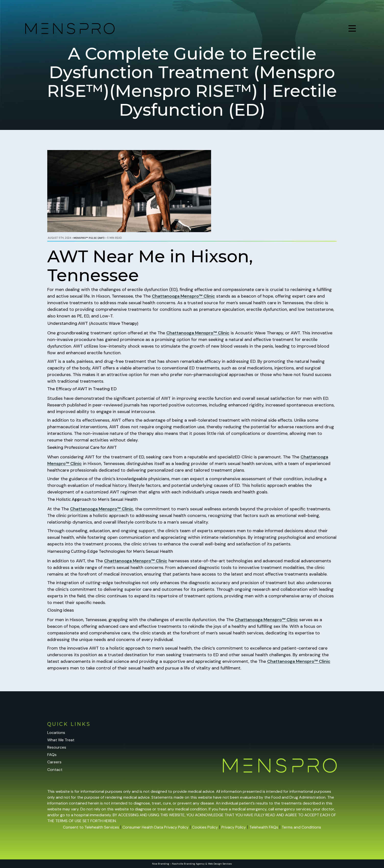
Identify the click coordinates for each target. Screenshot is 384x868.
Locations (56, 733)
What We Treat (61, 740)
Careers (54, 762)
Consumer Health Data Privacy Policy (156, 827)
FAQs (52, 755)
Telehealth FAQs (264, 827)
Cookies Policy (205, 827)
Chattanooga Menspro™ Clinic (183, 296)
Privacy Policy (234, 827)
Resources (57, 747)
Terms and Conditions (301, 827)
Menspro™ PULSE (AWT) (89, 238)
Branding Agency (194, 864)
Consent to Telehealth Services (91, 827)
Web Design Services (220, 864)
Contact (55, 770)
